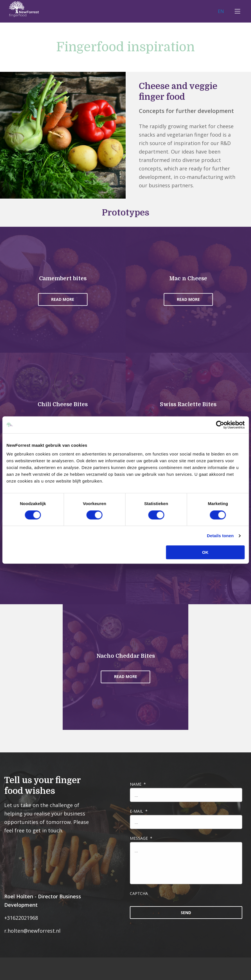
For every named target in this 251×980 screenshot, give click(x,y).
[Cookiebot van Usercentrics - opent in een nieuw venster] (220, 425)
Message (141, 838)
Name (138, 784)
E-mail (139, 811)
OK (205, 552)
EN (223, 11)
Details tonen (220, 536)
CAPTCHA (139, 893)
